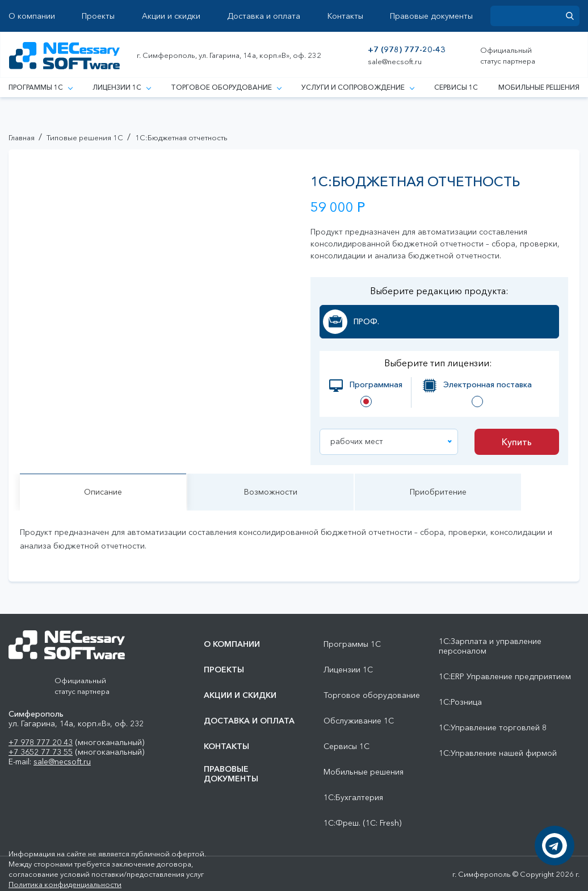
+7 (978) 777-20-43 (407, 50)
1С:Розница (460, 702)
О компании (32, 16)
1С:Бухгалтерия (353, 798)
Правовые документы (431, 16)
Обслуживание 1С (359, 721)
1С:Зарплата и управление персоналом (490, 646)
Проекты (98, 16)
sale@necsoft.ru (395, 62)
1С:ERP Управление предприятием (505, 677)
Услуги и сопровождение (358, 87)
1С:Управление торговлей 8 (493, 728)
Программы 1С (40, 87)
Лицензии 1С (121, 87)
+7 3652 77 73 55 (41, 752)
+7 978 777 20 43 (41, 742)
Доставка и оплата (264, 16)
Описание (103, 492)
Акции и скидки (171, 16)
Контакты (345, 16)
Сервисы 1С (456, 87)
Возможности (271, 492)
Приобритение (438, 492)
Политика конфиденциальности (65, 884)
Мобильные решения (539, 87)
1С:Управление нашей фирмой (498, 753)
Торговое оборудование (226, 87)
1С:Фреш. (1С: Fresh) (362, 823)
